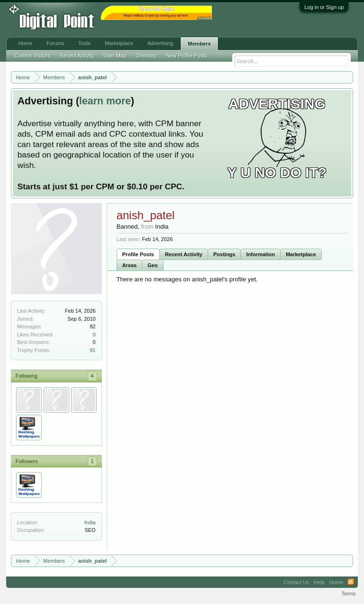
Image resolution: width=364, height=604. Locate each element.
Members (199, 44)
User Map (115, 56)
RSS (351, 582)
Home (25, 43)
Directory (146, 56)
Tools (84, 43)
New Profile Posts (187, 56)
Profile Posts (138, 254)
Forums (55, 43)
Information (260, 254)
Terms (348, 594)
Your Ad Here (205, 18)
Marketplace (301, 254)
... (219, 56)
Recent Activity (184, 254)
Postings (224, 254)
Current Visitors (33, 56)
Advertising (160, 43)
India (90, 522)
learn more (105, 101)
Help (319, 582)
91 (92, 350)
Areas (130, 265)
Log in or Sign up (324, 7)
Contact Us (296, 582)
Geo (152, 265)
